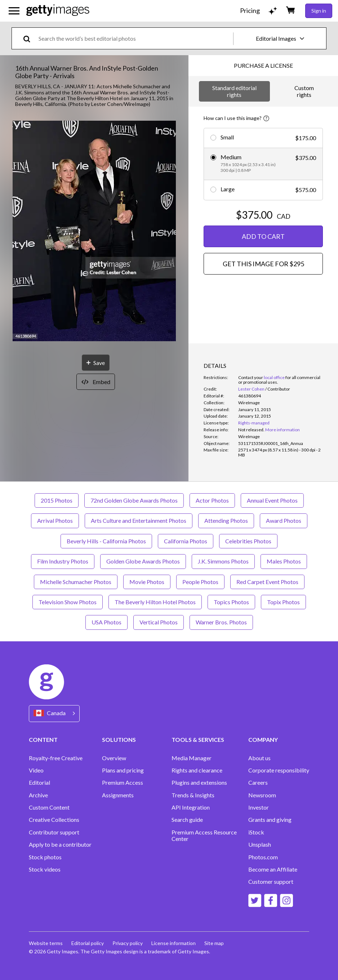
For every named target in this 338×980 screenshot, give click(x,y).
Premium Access (123, 783)
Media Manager (192, 758)
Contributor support (54, 832)
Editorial (39, 783)
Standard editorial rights (234, 91)
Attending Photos (226, 520)
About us (259, 758)
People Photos (200, 582)
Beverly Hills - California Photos (106, 541)
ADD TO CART (263, 236)
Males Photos (284, 561)
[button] (94, 231)
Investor (259, 807)
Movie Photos (147, 582)
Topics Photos (231, 602)
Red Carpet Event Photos (267, 582)
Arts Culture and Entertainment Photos (139, 520)
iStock (256, 832)
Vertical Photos (159, 622)
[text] (135, 38)
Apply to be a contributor (60, 845)
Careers (258, 783)
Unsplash (260, 845)
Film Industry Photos (63, 561)
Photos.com (263, 857)
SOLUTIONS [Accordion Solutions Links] (119, 740)
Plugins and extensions (199, 783)
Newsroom (262, 795)
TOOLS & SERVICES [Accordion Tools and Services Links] (198, 740)
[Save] (96, 363)
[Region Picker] (54, 714)
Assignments (118, 795)
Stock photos (45, 857)
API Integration (191, 807)
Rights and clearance (197, 770)
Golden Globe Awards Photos (143, 561)
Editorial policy (88, 943)
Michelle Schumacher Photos (76, 582)
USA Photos (106, 622)
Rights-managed (254, 423)
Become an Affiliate (273, 869)
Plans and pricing (123, 770)
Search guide (187, 820)
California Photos (186, 541)
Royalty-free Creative (56, 758)
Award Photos (284, 520)
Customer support (271, 882)
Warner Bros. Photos (221, 622)
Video (36, 770)
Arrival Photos (55, 520)
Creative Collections (54, 820)
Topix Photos (283, 602)
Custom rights (304, 91)
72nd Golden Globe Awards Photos (134, 500)
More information (283, 430)
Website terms (46, 943)
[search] (30, 38)
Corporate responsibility (279, 770)
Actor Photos (212, 500)
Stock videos (45, 869)
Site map (214, 943)
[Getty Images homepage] (58, 11)
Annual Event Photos (272, 500)
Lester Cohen (251, 389)
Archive (38, 795)
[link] (251, 430)
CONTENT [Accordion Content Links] (43, 740)
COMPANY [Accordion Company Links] (263, 740)
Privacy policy (128, 943)
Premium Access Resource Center (204, 836)
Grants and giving (270, 820)
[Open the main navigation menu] (14, 11)
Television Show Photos (68, 602)
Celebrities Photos (248, 541)
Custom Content (49, 807)
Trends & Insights (193, 795)
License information (174, 943)
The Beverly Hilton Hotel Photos (155, 602)
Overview (114, 758)
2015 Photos (57, 500)
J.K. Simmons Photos (223, 561)
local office (274, 377)
